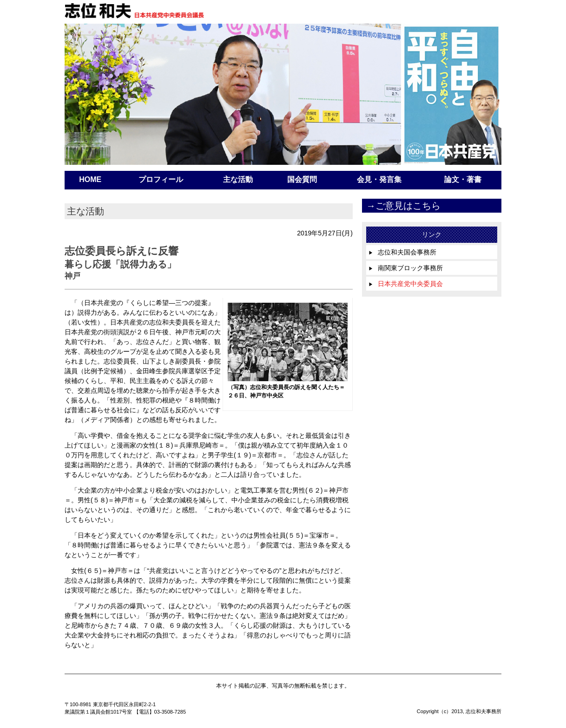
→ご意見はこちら (403, 206)
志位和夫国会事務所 (402, 252)
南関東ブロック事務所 (406, 268)
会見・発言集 (379, 179)
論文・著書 (463, 179)
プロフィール (161, 179)
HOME (90, 179)
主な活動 (238, 179)
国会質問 (302, 179)
